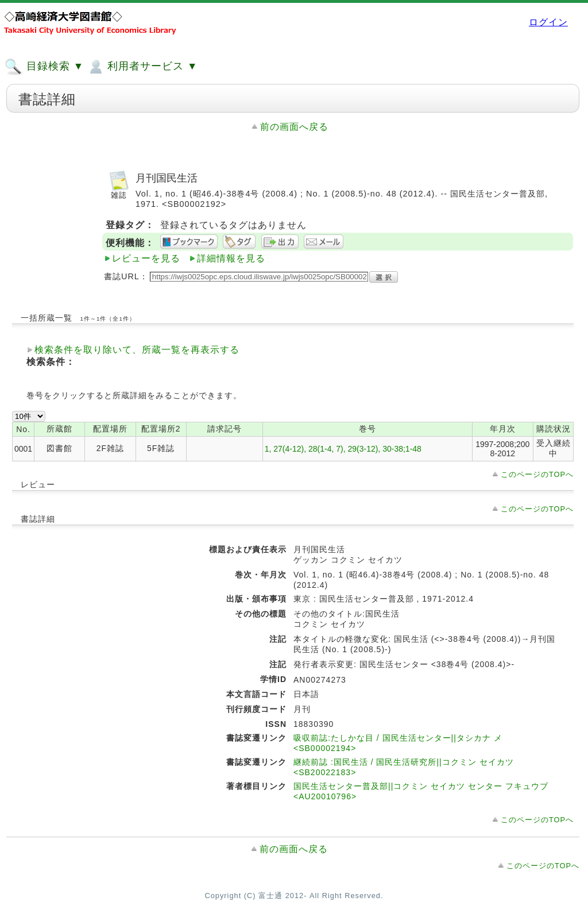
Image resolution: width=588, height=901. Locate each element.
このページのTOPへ (537, 474)
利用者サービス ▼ (142, 67)
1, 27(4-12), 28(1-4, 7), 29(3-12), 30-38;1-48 (343, 449)
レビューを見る (146, 258)
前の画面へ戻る (294, 127)
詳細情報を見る (231, 258)
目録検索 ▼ (44, 67)
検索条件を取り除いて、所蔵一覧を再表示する (137, 350)
